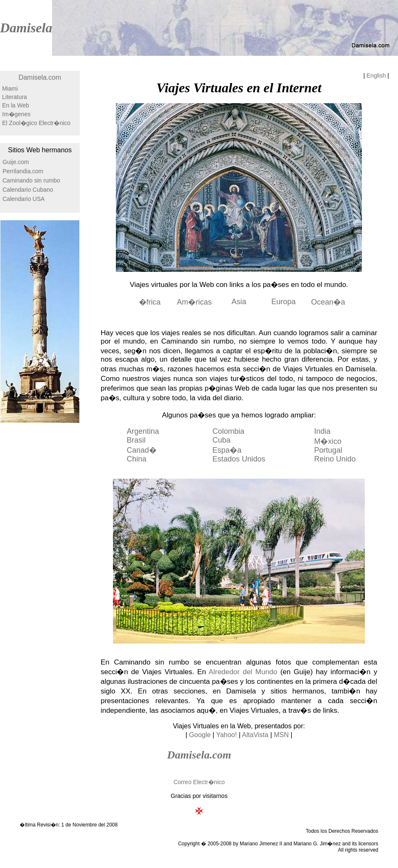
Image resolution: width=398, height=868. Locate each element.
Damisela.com (40, 77)
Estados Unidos (239, 459)
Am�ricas (194, 302)
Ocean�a (328, 302)
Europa (283, 302)
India (322, 431)
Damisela (26, 28)
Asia (239, 302)
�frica (150, 302)
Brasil (136, 440)
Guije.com (16, 162)
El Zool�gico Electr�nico (36, 123)
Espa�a (227, 450)
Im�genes (16, 114)
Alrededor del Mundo (243, 672)
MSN (281, 735)
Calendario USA (24, 199)
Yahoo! (227, 735)
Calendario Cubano (28, 190)
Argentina (143, 431)
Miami (10, 89)
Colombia (228, 431)
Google (200, 735)
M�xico (328, 441)
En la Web (16, 105)
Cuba (221, 440)
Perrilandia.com (23, 171)
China (137, 459)
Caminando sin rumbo (31, 180)
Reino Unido (335, 459)
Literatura (14, 97)
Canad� (142, 450)
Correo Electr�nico (199, 782)
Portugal (328, 450)
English (376, 76)
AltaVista (255, 735)
